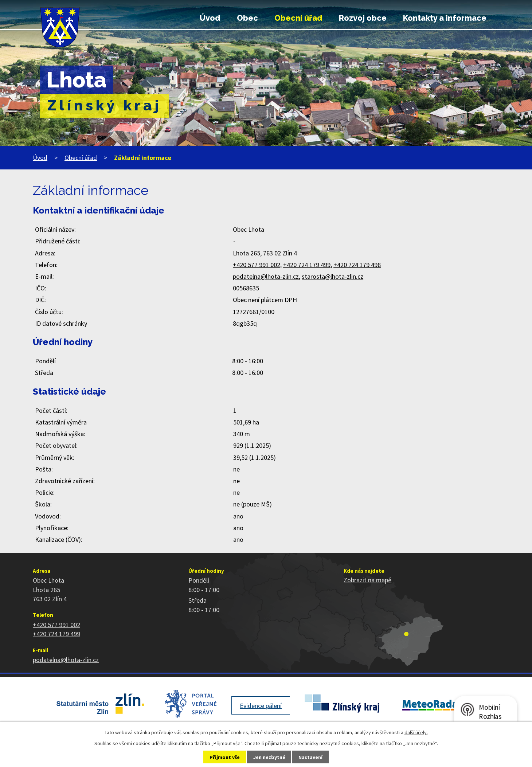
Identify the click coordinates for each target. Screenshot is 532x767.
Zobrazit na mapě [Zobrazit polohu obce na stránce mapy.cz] (367, 580)
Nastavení (310, 757)
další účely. (416, 732)
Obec (247, 18)
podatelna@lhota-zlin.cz (266, 276)
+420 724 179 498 (357, 265)
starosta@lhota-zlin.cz (332, 276)
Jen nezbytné (269, 757)
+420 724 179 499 (307, 265)
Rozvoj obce (363, 18)
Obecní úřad (298, 18)
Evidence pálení (261, 706)
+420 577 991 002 (257, 265)
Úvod (210, 18)
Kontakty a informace (445, 18)
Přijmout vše (225, 757)
